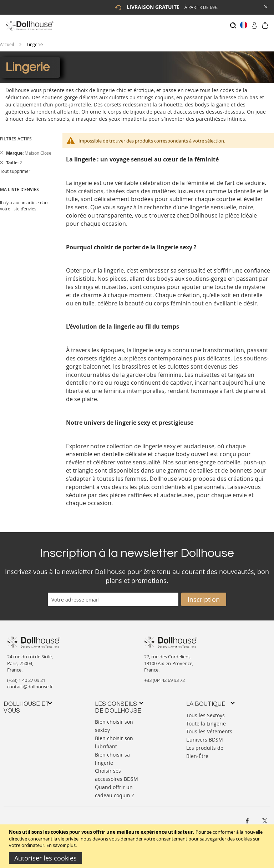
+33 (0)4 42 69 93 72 (164, 677)
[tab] (27, 704)
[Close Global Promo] (265, 6)
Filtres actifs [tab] (16, 135)
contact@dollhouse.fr (30, 683)
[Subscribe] (204, 596)
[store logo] (29, 26)
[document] (138, 846)
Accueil (7, 41)
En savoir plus (61, 845)
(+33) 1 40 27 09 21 (26, 677)
